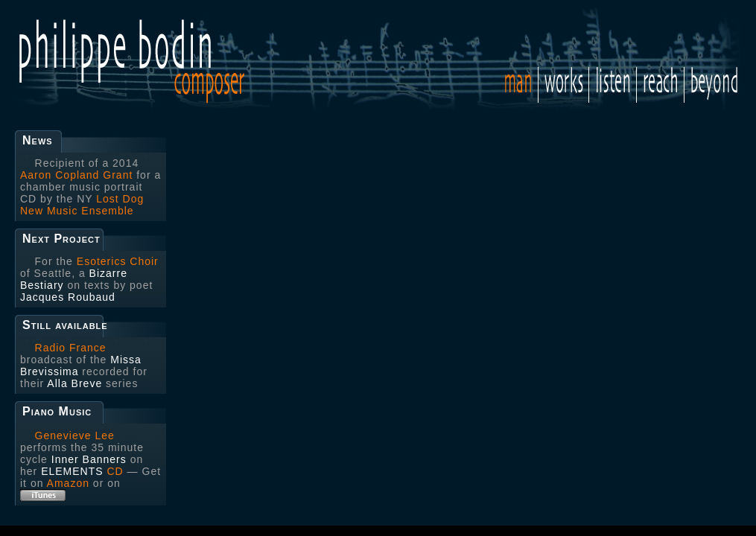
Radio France (71, 348)
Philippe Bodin (171, 56)
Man (521, 80)
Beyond (711, 85)
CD (115, 471)
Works (563, 85)
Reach (660, 85)
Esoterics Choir (118, 261)
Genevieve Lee (75, 435)
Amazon (68, 483)
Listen (613, 85)
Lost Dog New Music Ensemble (82, 205)
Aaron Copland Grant (76, 175)
